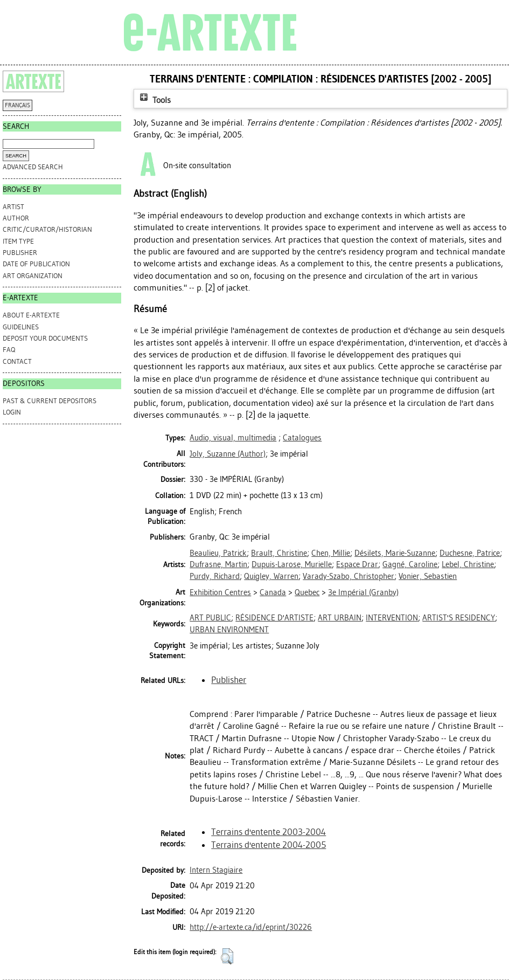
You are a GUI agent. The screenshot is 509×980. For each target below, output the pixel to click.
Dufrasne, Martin (218, 564)
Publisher (20, 253)
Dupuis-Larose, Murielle (292, 564)
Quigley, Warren (271, 576)
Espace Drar (357, 564)
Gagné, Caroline (410, 564)
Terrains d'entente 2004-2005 (269, 845)
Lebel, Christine (468, 564)
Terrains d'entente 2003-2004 (269, 832)
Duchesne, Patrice (470, 553)
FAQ (9, 350)
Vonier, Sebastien (428, 576)
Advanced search (33, 167)
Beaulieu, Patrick (218, 553)
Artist (13, 207)
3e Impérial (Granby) (363, 592)
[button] (227, 956)
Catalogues (302, 438)
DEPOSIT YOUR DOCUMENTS (45, 338)
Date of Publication (36, 264)
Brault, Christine (279, 553)
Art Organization (33, 276)
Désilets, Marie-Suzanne (395, 553)
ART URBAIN (340, 618)
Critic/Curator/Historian (47, 229)
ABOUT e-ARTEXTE (31, 315)
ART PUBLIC (210, 618)
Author (16, 218)
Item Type (18, 241)
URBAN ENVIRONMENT (229, 630)
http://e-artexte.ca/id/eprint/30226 (251, 927)
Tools (154, 100)
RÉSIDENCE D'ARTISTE (274, 618)
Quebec (307, 592)
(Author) (228, 454)
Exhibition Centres (220, 592)
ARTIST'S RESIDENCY (459, 618)
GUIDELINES (21, 327)
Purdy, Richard (215, 576)
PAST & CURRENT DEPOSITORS (50, 401)
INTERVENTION (392, 618)
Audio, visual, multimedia (233, 438)
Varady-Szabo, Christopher (348, 576)
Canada (273, 592)
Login (12, 412)
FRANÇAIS (18, 105)
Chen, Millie (331, 553)
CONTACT (17, 361)
